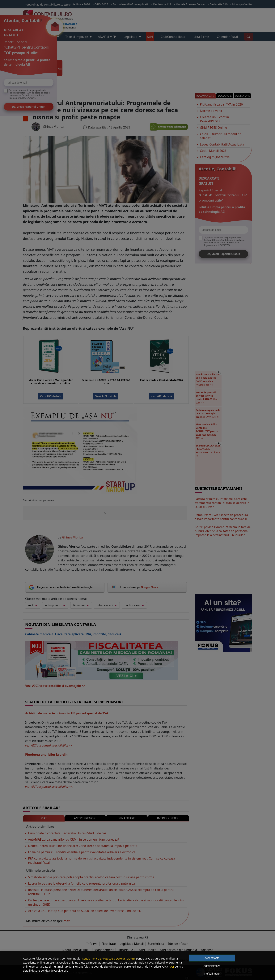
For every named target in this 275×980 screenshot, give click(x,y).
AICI (171, 967)
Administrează (212, 966)
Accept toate (212, 958)
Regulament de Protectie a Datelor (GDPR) (108, 958)
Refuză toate (212, 974)
